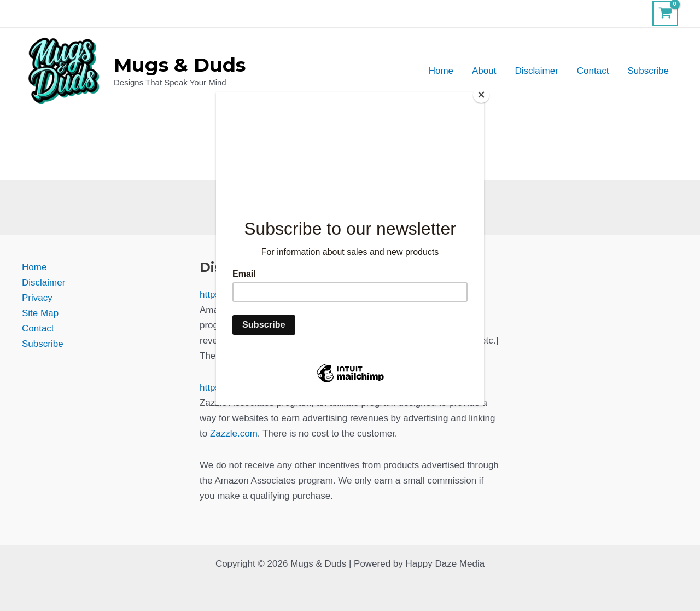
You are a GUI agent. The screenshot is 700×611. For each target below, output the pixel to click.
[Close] (481, 95)
